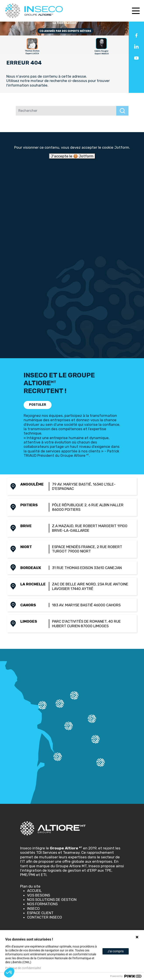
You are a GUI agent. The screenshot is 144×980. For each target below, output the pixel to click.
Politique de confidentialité (23, 968)
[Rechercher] (66, 111)
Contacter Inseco (45, 917)
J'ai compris (116, 951)
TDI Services (47, 852)
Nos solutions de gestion (52, 900)
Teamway (71, 852)
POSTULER (38, 405)
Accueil (34, 891)
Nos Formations (42, 904)
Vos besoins (39, 895)
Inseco (33, 908)
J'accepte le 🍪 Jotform (72, 156)
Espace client (40, 913)
